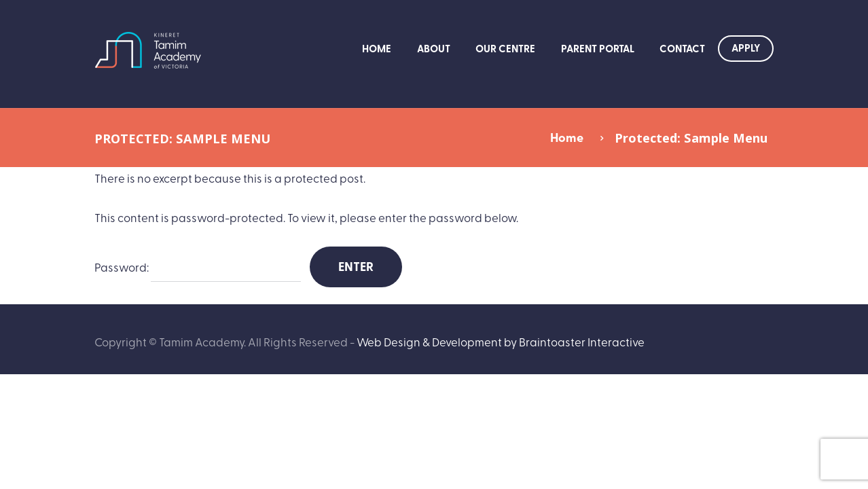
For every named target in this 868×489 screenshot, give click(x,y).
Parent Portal (598, 48)
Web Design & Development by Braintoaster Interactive (501, 341)
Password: (198, 268)
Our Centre (505, 48)
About (434, 48)
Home (377, 48)
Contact (682, 48)
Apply (746, 48)
